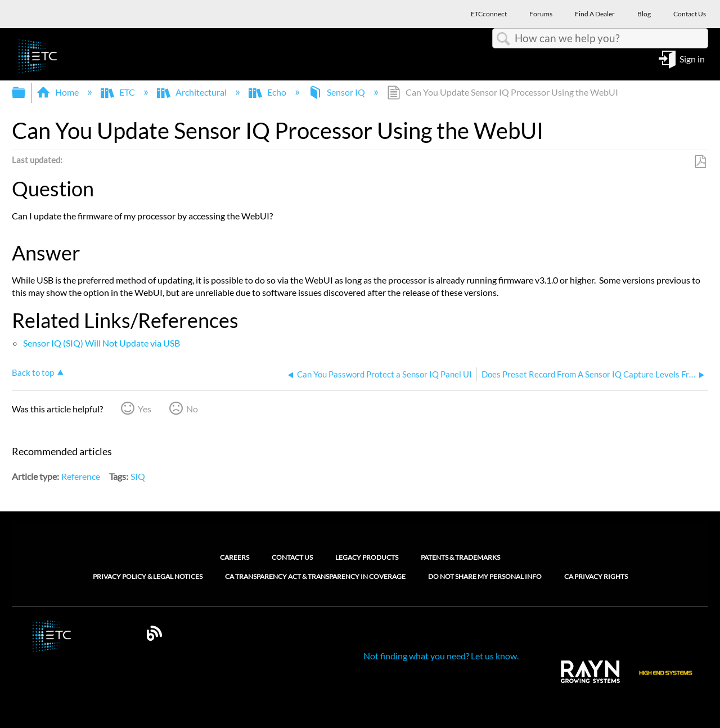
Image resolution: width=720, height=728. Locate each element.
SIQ (138, 476)
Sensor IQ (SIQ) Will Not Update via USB (102, 343)
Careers (235, 557)
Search (503, 39)
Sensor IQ (337, 92)
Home (58, 92)
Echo (268, 92)
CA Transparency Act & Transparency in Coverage (315, 577)
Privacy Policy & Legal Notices (148, 577)
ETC (119, 92)
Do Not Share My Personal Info (485, 577)
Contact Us (292, 557)
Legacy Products (367, 557)
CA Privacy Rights (596, 577)
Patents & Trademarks (460, 557)
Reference (81, 476)
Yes (145, 409)
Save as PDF (700, 162)
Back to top (33, 372)
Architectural (193, 92)
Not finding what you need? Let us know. (441, 656)
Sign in (692, 58)
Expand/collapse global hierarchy (26, 93)
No (192, 409)
